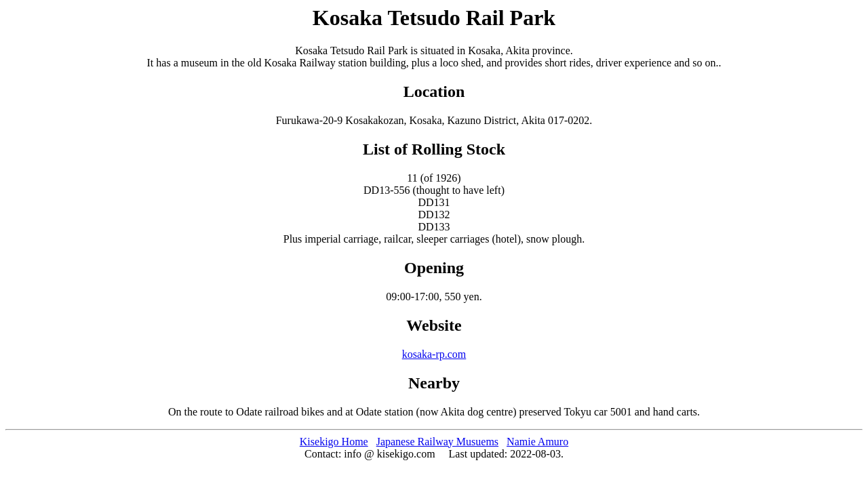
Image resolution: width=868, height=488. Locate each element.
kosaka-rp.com (434, 354)
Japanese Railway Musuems (437, 442)
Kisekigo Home (334, 442)
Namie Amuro (537, 442)
